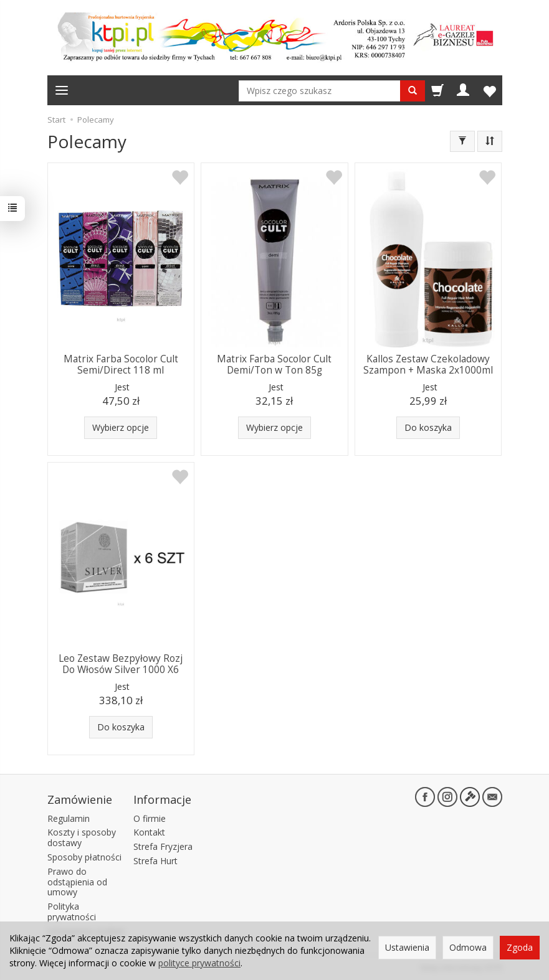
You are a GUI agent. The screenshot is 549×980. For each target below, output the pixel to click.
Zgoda (520, 947)
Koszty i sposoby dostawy (82, 837)
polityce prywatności (199, 963)
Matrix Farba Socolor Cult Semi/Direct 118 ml (121, 365)
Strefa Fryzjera (163, 846)
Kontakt (149, 832)
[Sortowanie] (490, 141)
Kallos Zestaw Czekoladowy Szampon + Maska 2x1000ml (428, 365)
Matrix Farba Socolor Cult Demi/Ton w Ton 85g (274, 365)
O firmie (150, 818)
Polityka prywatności (72, 912)
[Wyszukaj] (413, 91)
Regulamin (69, 818)
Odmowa (468, 947)
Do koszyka (428, 427)
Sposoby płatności (84, 857)
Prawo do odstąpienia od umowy (77, 882)
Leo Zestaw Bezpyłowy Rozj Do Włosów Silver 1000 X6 (121, 664)
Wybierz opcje (121, 427)
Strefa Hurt (155, 861)
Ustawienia (407, 947)
